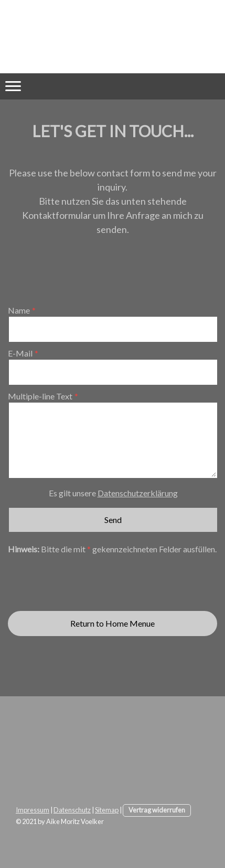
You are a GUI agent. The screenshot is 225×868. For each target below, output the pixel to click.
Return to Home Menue (112, 623)
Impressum (33, 810)
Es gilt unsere (113, 493)
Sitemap (107, 810)
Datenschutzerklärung (138, 493)
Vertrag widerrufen (157, 810)
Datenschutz (72, 810)
